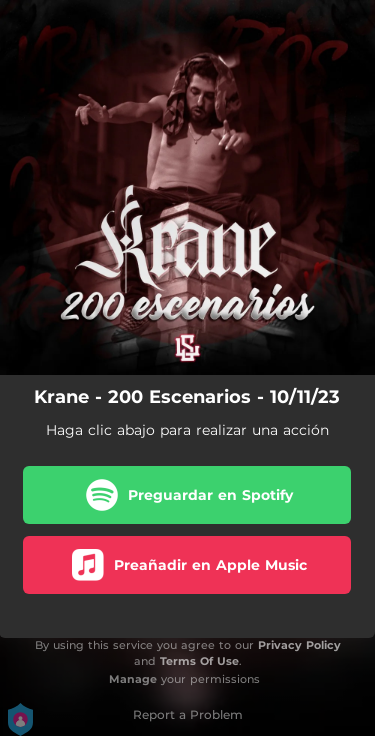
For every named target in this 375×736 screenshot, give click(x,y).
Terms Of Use (199, 661)
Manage (133, 679)
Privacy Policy (299, 645)
